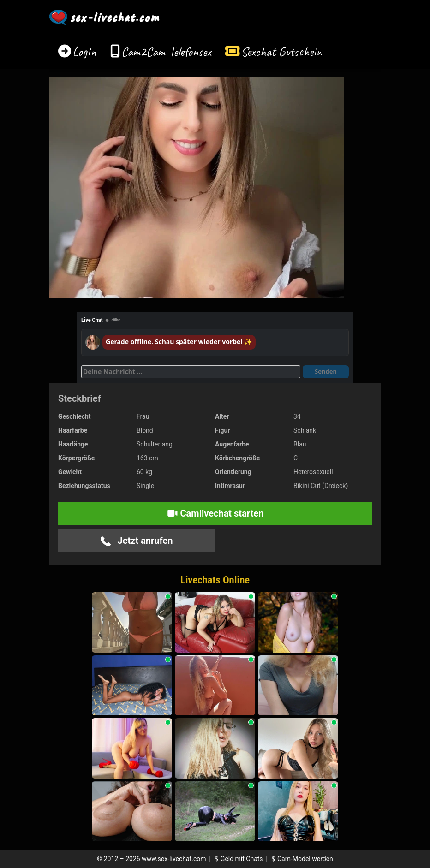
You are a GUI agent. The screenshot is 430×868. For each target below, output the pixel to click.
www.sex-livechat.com (174, 859)
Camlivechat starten (215, 513)
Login (84, 51)
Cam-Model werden (301, 859)
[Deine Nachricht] (191, 372)
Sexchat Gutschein (281, 51)
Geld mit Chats (237, 859)
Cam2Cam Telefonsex (166, 51)
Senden (326, 371)
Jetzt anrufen (137, 541)
